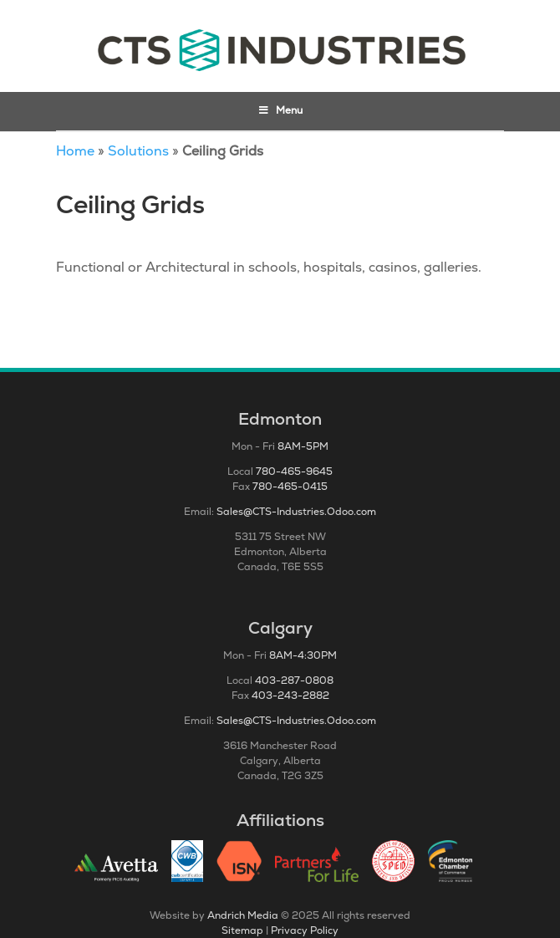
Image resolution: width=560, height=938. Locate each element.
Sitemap (242, 930)
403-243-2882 (290, 696)
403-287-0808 (294, 681)
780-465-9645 (294, 472)
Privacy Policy (305, 930)
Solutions (138, 151)
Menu (280, 110)
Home (75, 151)
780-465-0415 (290, 487)
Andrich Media (243, 915)
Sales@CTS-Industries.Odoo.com (296, 512)
